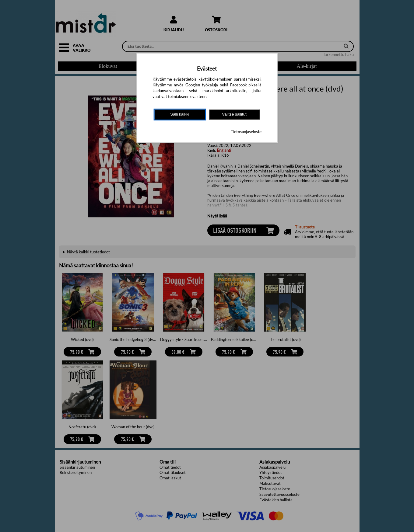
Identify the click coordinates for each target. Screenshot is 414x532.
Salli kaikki (180, 114)
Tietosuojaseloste (246, 132)
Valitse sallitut (234, 114)
